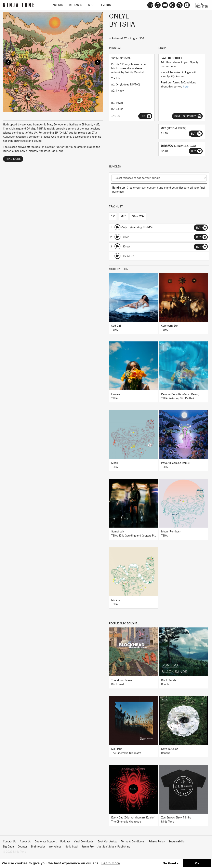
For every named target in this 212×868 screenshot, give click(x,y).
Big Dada (8, 847)
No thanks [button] (171, 863)
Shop (92, 5)
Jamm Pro (88, 847)
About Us (25, 842)
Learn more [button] (111, 863)
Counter (22, 847)
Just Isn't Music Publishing (114, 847)
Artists (58, 5)
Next (98, 62)
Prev (8, 62)
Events (106, 5)
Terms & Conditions (133, 842)
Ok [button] (197, 863)
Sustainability (177, 842)
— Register (200, 6)
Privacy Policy (157, 842)
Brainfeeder (38, 847)
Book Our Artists (107, 842)
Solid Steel (72, 847)
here (186, 87)
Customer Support (46, 842)
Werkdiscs (55, 847)
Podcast (65, 842)
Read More (13, 159)
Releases (76, 5)
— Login (198, 4)
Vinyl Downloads (84, 842)
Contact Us (10, 842)
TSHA (127, 24)
